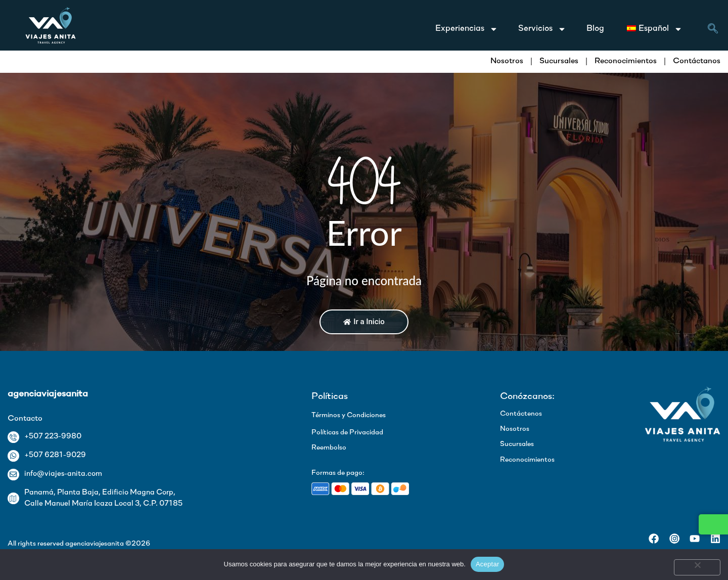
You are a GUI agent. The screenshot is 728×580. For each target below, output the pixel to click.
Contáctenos (521, 414)
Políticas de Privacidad (347, 433)
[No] (697, 567)
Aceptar (488, 564)
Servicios (542, 29)
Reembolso (329, 448)
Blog (595, 29)
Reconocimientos (626, 61)
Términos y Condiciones (349, 415)
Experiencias (467, 29)
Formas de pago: (338, 473)
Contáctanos (697, 61)
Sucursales (559, 61)
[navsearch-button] (713, 30)
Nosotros (507, 61)
